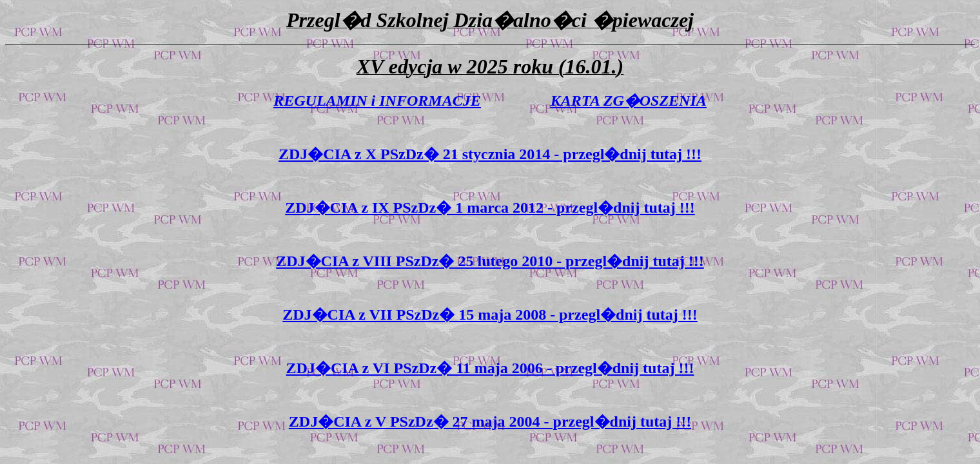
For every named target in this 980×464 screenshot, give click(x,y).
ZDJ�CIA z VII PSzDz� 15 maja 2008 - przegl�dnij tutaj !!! (490, 314)
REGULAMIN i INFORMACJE (377, 101)
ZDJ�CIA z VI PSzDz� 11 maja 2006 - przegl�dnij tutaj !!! (490, 368)
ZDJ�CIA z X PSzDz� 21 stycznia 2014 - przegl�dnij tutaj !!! (490, 154)
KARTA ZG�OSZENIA (629, 101)
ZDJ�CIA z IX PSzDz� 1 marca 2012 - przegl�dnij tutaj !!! (490, 208)
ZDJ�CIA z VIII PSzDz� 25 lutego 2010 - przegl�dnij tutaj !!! (490, 261)
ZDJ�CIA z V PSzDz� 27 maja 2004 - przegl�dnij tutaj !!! (490, 421)
